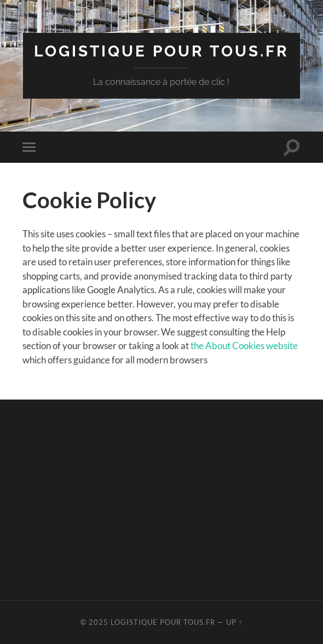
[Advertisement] (172, 498)
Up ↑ (234, 622)
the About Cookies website (244, 346)
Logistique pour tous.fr (161, 51)
